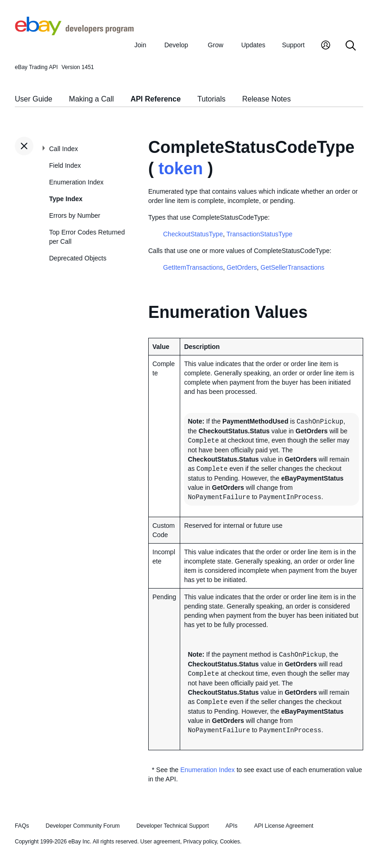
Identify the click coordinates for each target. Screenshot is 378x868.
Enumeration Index (76, 182)
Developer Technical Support (172, 826)
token (181, 168)
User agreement (160, 842)
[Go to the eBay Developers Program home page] (74, 33)
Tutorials (211, 99)
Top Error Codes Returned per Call (87, 237)
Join (140, 45)
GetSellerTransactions (292, 267)
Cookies (230, 842)
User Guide (34, 99)
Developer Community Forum (83, 826)
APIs (232, 826)
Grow (216, 45)
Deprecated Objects (78, 258)
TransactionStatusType (260, 234)
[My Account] (326, 46)
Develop (176, 45)
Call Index (63, 149)
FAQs (22, 826)
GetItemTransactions (193, 267)
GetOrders (242, 267)
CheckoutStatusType (193, 234)
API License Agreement (283, 826)
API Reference (156, 99)
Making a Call (91, 99)
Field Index (65, 165)
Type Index (66, 199)
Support (293, 45)
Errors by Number (75, 215)
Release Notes (267, 99)
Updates (253, 45)
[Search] (351, 46)
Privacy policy (200, 842)
